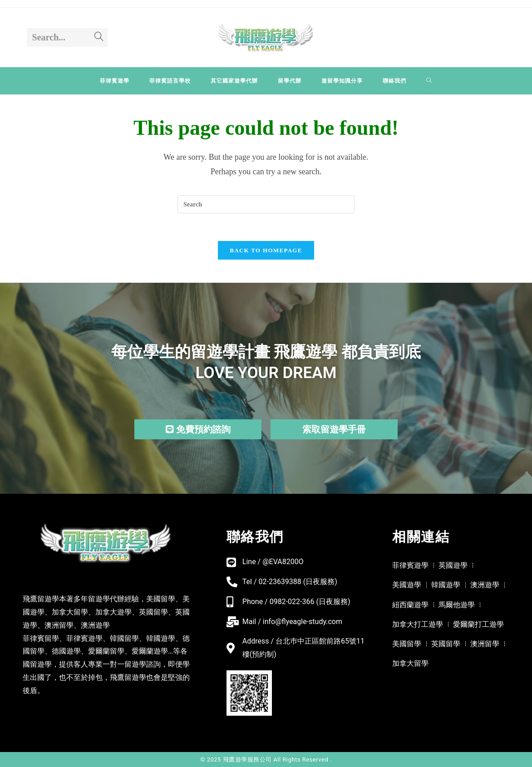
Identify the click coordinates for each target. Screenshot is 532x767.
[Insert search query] (266, 204)
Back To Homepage (266, 250)
